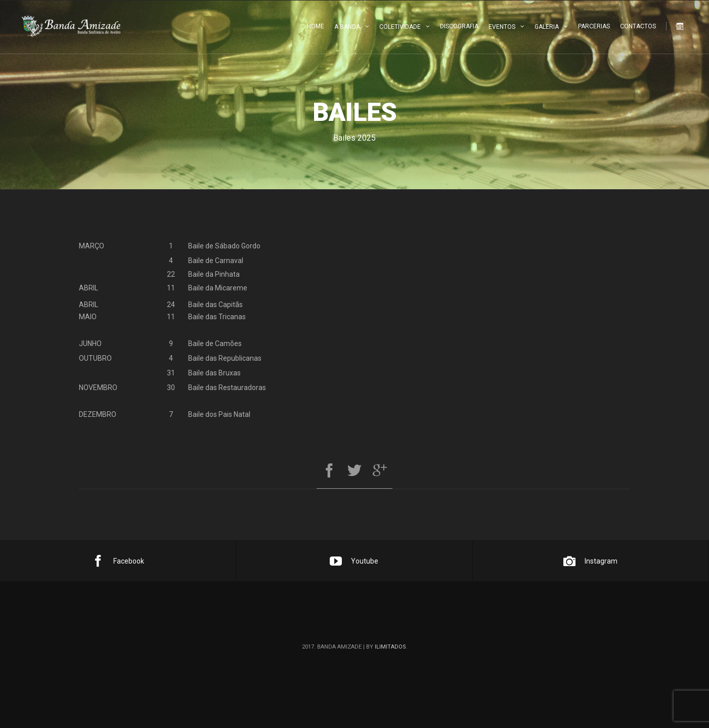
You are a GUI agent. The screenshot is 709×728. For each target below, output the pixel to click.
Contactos (638, 26)
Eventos (502, 27)
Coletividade (400, 27)
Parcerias (594, 26)
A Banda (347, 27)
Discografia (459, 26)
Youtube (354, 561)
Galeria (547, 27)
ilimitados (390, 647)
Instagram (590, 561)
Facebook (118, 561)
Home (316, 26)
